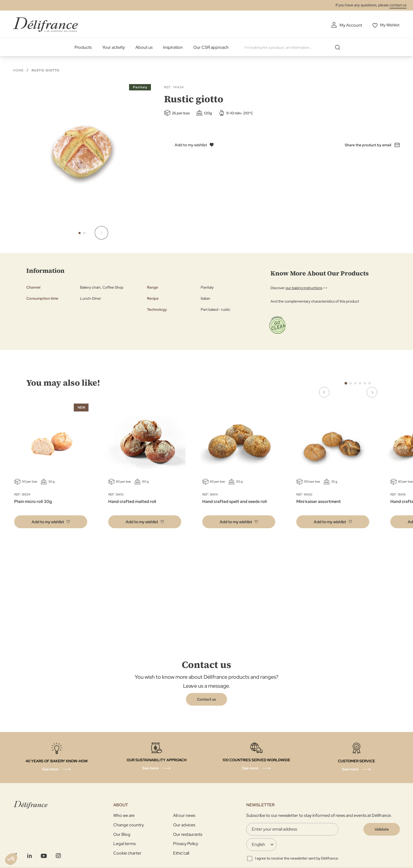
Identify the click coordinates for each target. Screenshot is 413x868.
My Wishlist (390, 25)
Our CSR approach (211, 47)
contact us (398, 5)
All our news (184, 815)
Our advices (184, 825)
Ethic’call (181, 853)
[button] (80, 233)
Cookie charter (127, 853)
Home (18, 70)
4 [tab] (360, 383)
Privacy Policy (186, 843)
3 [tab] (355, 383)
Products (83, 47)
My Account (350, 25)
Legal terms (124, 843)
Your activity (114, 47)
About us (144, 47)
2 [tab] (351, 383)
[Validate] (382, 829)
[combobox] (294, 47)
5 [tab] (365, 383)
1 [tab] (346, 383)
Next (381, 383)
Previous (334, 383)
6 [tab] (370, 383)
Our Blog (122, 834)
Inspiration (173, 47)
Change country (129, 825)
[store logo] (45, 24)
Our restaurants (188, 834)
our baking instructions (304, 288)
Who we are (124, 815)
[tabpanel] (145, 467)
